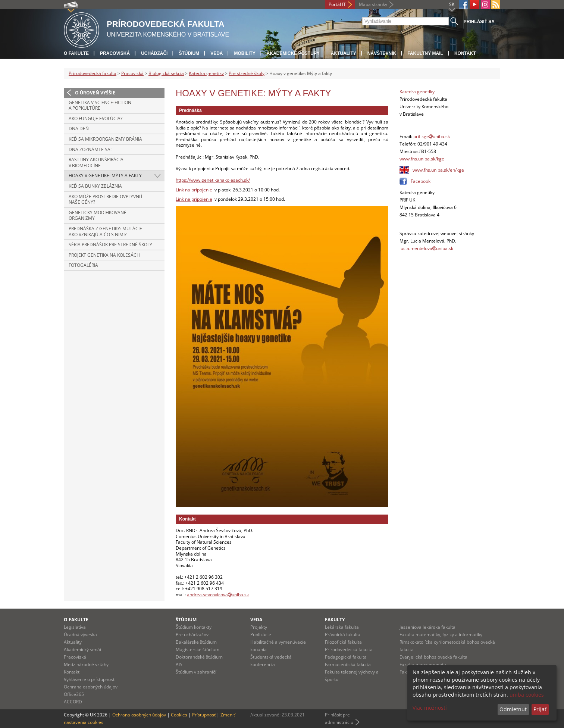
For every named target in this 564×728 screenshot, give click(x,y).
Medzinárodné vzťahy (86, 664)
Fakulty (335, 620)
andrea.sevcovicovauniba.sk (218, 595)
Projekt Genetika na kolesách (104, 255)
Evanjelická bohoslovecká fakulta (433, 657)
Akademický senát (83, 649)
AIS (179, 664)
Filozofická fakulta (343, 642)
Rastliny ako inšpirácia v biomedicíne (96, 163)
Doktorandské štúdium (199, 657)
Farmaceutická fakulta (348, 664)
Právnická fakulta (343, 635)
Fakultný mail (425, 53)
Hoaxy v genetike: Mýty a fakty (105, 176)
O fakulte (76, 53)
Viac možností (430, 708)
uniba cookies (527, 695)
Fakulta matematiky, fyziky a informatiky (441, 635)
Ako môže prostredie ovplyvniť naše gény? (106, 199)
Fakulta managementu (423, 664)
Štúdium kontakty (194, 627)
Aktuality (344, 53)
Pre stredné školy (247, 73)
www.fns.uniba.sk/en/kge (438, 170)
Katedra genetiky (206, 73)
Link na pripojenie (194, 190)
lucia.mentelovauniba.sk (426, 248)
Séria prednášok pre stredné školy (110, 245)
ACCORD (73, 702)
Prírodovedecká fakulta (93, 73)
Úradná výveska (80, 635)
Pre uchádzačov (192, 635)
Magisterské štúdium (198, 649)
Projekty (259, 627)
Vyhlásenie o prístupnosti (90, 679)
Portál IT (337, 4)
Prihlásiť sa (479, 22)
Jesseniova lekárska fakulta (427, 627)
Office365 (74, 694)
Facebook (421, 181)
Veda (217, 53)
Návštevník (382, 53)
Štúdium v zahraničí (196, 672)
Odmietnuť (513, 709)
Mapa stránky (373, 4)
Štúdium (189, 53)
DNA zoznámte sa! (90, 149)
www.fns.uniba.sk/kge (422, 159)
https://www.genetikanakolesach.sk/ (213, 180)
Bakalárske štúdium (196, 642)
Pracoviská (115, 53)
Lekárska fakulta (342, 627)
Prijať (540, 709)
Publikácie (261, 635)
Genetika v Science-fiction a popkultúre (100, 105)
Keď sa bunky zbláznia (95, 186)
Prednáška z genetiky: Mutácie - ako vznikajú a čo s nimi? (107, 232)
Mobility (245, 53)
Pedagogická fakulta (346, 657)
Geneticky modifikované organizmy (98, 215)
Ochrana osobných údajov (91, 687)
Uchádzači (154, 53)
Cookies (179, 715)
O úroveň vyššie (95, 93)
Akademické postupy (293, 53)
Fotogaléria (83, 265)
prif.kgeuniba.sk (432, 136)
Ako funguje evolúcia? (95, 118)
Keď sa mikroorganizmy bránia (105, 139)
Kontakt (465, 53)
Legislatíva (75, 627)
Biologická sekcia (166, 73)
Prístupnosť (204, 715)
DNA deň (79, 129)
